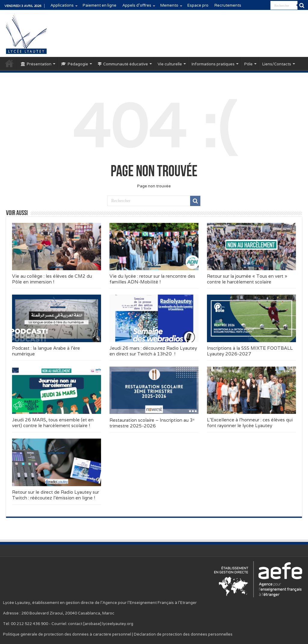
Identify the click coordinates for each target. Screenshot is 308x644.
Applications (62, 5)
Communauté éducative (123, 64)
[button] (57, 247)
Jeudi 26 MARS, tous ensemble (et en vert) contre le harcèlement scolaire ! (53, 423)
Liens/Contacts (277, 64)
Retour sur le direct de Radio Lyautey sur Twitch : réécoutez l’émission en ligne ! (55, 495)
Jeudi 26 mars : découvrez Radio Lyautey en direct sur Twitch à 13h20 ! (153, 351)
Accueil (9, 63)
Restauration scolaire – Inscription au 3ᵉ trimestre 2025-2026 (152, 423)
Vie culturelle (170, 64)
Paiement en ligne (100, 5)
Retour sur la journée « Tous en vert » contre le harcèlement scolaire (247, 279)
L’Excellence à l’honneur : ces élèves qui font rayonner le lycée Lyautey (250, 423)
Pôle (248, 64)
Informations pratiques (213, 64)
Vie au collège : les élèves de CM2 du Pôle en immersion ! (52, 279)
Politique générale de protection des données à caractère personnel (67, 634)
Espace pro (198, 5)
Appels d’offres (137, 5)
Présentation (36, 64)
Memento (169, 5)
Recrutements (228, 5)
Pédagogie (75, 64)
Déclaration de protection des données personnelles (183, 634)
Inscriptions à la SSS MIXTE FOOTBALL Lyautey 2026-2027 (250, 351)
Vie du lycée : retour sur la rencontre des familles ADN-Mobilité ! (152, 279)
